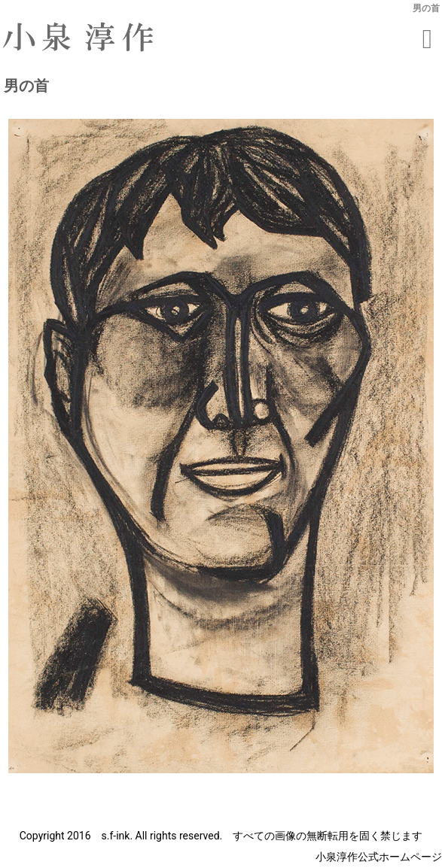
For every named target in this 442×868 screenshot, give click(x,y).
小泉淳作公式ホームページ (379, 857)
